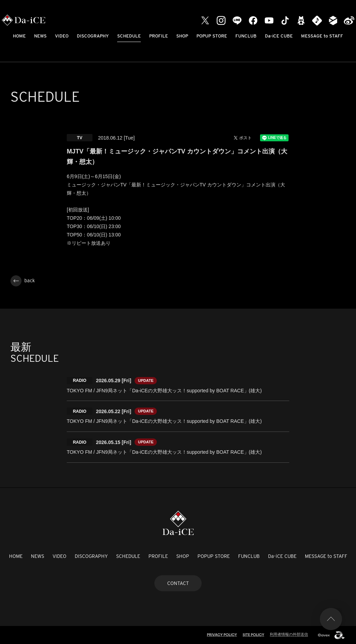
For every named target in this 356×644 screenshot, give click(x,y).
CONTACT (178, 583)
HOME (19, 36)
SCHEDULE (129, 36)
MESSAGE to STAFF (322, 36)
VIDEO (62, 36)
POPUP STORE (212, 36)
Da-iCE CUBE (279, 36)
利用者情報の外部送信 (289, 634)
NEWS (40, 36)
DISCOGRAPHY (93, 36)
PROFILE (159, 36)
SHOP (182, 36)
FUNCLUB (246, 36)
